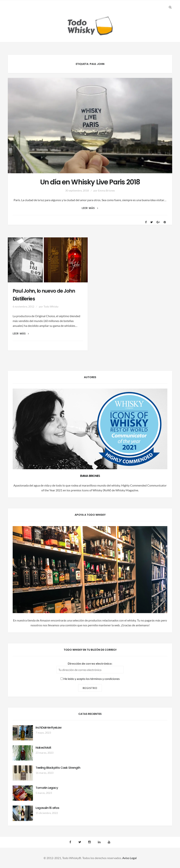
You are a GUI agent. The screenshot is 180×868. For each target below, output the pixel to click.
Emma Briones (106, 190)
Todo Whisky (51, 306)
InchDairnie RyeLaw (49, 728)
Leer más (90, 208)
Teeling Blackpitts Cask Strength (58, 768)
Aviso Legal (129, 858)
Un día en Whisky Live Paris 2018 (90, 182)
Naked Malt (43, 748)
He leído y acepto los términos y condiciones (90, 679)
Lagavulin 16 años (47, 808)
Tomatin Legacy (47, 788)
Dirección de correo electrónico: (90, 663)
